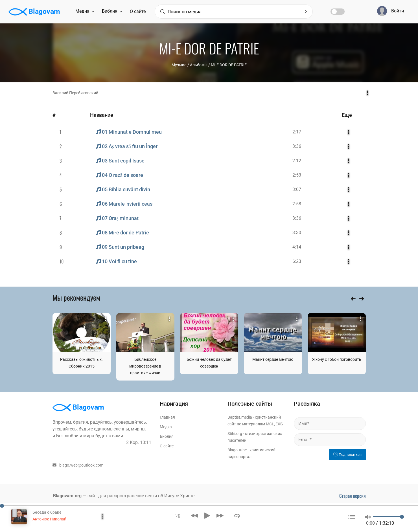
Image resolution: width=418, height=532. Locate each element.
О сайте (138, 11)
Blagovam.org (67, 496)
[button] (178, 515)
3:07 (297, 189)
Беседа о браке (47, 512)
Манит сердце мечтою (273, 359)
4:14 (297, 247)
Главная (167, 417)
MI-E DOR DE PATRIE (229, 65)
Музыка (179, 65)
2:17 (297, 132)
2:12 (297, 161)
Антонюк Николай (49, 519)
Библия (112, 11)
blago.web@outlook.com (78, 465)
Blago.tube (237, 450)
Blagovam (34, 12)
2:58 (297, 204)
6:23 (297, 261)
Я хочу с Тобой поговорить (337, 359)
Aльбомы (199, 65)
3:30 (297, 233)
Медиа (85, 11)
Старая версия (353, 496)
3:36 (297, 146)
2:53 (297, 175)
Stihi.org (235, 434)
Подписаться (347, 455)
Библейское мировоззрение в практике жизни (145, 366)
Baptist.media (240, 417)
